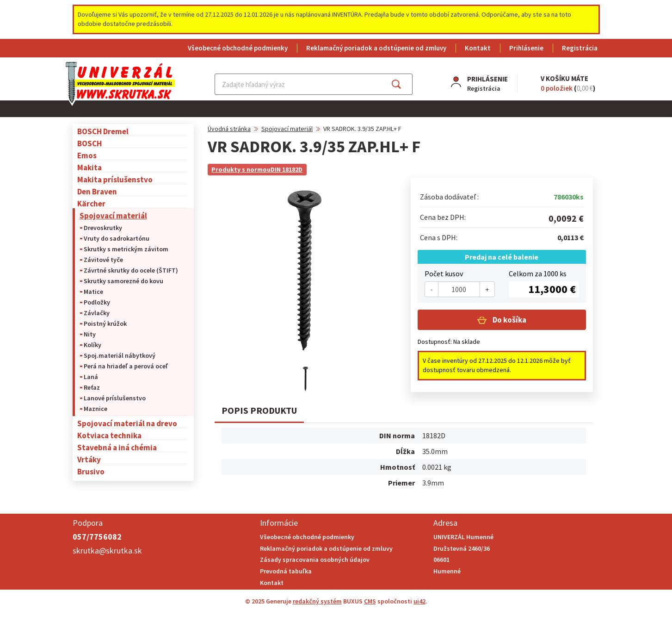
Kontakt (478, 48)
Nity (90, 334)
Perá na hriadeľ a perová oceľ (126, 366)
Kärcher (91, 203)
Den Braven (97, 191)
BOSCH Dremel (103, 131)
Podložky (97, 302)
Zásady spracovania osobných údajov (315, 560)
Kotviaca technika (109, 435)
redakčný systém (317, 601)
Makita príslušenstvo (115, 179)
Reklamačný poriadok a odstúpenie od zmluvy (376, 48)
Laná (91, 377)
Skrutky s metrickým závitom (126, 249)
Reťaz (92, 387)
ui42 (419, 601)
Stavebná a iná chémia (117, 447)
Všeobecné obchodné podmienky (238, 48)
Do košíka (509, 320)
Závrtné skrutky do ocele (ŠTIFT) (131, 270)
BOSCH (89, 143)
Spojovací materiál (113, 215)
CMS (370, 601)
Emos (87, 155)
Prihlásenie (526, 48)
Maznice (96, 409)
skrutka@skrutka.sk (107, 550)
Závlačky (97, 313)
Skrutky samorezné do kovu (123, 281)
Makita (89, 167)
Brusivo (91, 471)
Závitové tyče (103, 260)
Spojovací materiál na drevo (127, 423)
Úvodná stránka (229, 129)
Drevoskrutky (103, 228)
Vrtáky (89, 459)
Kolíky (92, 345)
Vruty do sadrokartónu (117, 238)
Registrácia (580, 48)
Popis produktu (259, 410)
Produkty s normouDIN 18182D (257, 169)
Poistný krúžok (105, 323)
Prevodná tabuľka (286, 571)
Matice (93, 292)
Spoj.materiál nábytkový (120, 355)
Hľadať (404, 84)
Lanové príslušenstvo (115, 398)
